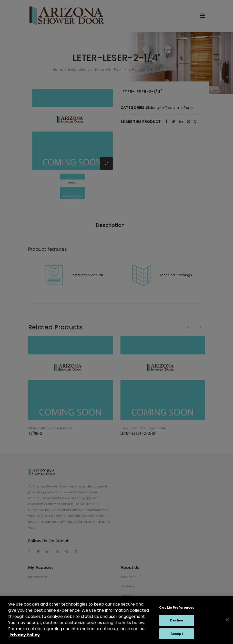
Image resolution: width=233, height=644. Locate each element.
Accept (177, 638)
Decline (177, 625)
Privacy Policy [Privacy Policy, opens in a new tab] (25, 639)
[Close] (227, 624)
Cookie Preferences (177, 612)
